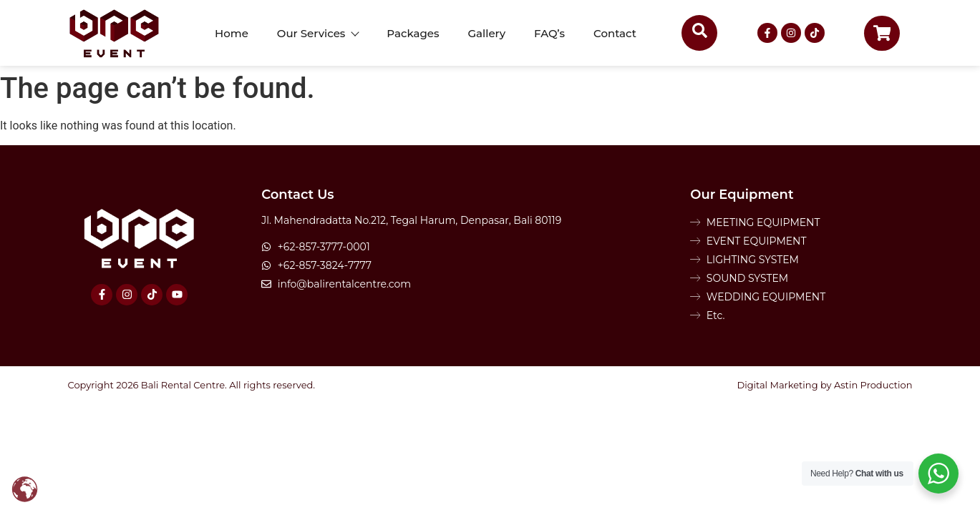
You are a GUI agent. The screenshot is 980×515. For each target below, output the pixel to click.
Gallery (487, 33)
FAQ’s (549, 33)
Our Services (318, 33)
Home (232, 33)
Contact (615, 33)
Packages (413, 33)
